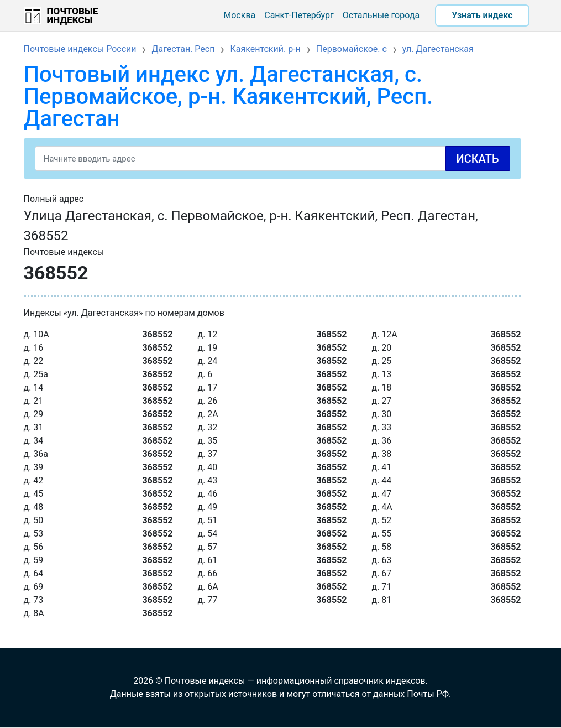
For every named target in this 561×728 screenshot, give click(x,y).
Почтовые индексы (73, 15)
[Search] (272, 158)
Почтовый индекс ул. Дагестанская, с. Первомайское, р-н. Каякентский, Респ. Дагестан (229, 97)
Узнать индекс (482, 15)
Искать (478, 159)
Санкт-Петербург (299, 15)
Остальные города (381, 15)
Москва (239, 15)
